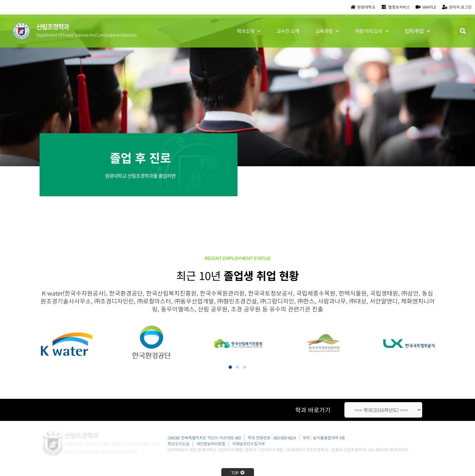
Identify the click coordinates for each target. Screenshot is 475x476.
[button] (463, 31)
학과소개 (248, 32)
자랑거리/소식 (372, 32)
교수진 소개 (288, 31)
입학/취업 (417, 32)
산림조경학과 (53, 27)
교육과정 (327, 32)
